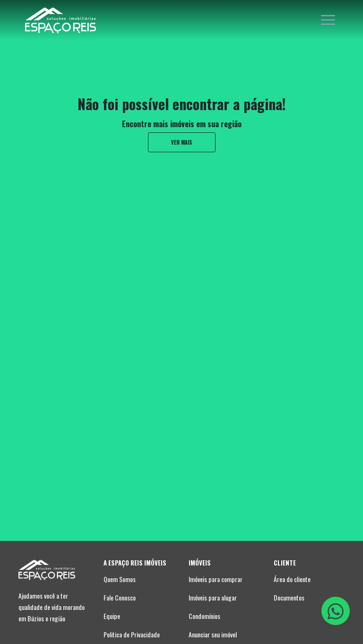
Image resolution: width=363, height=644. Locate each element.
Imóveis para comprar (216, 579)
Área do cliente (292, 579)
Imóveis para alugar (213, 597)
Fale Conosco (120, 597)
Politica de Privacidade (132, 634)
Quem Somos (120, 579)
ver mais (181, 142)
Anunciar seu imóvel (213, 634)
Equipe (112, 616)
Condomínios (204, 616)
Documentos (289, 597)
